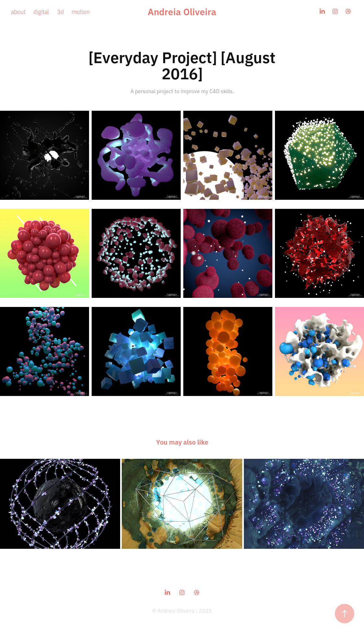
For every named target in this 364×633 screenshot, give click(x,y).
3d (60, 11)
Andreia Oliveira (182, 11)
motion (81, 11)
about (18, 11)
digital (41, 11)
